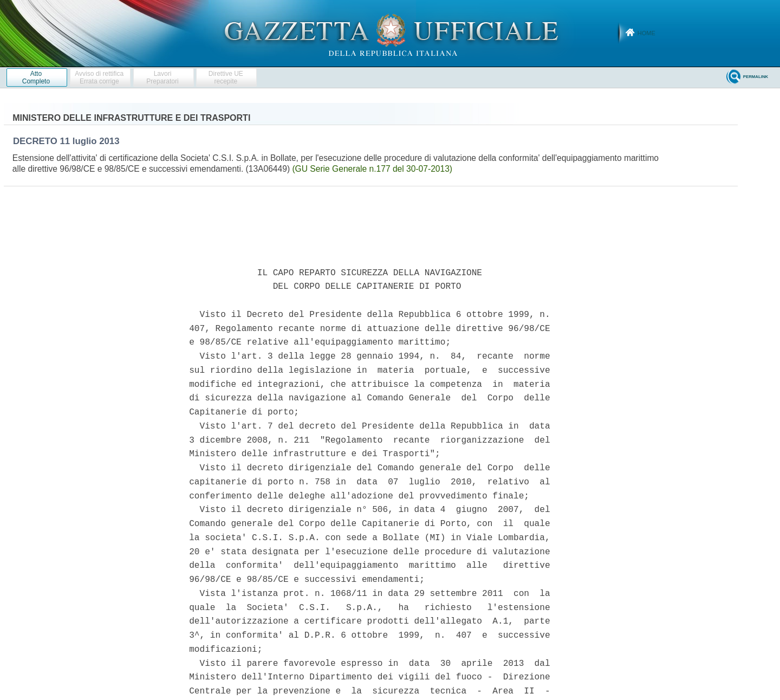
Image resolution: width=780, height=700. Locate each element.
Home (646, 33)
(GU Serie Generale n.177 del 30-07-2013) (372, 169)
